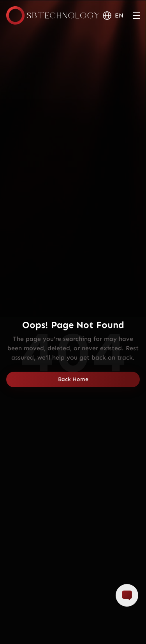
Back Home (73, 379)
